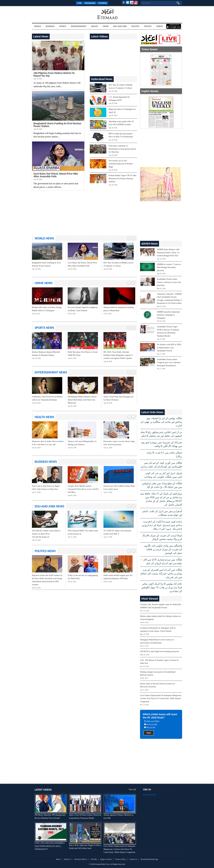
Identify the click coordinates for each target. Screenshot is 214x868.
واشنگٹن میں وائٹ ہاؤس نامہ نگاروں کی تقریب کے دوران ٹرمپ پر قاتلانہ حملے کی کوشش (163, 549)
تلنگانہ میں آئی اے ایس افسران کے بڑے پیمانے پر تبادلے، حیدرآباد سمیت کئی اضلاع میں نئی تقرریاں (161, 574)
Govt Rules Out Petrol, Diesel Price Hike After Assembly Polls (56, 175)
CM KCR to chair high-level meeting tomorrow (160, 651)
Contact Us (133, 859)
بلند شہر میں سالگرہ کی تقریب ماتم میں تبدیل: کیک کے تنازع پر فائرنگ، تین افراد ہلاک (162, 525)
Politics (135, 26)
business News (46, 462)
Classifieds (103, 3)
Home (58, 859)
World (38, 26)
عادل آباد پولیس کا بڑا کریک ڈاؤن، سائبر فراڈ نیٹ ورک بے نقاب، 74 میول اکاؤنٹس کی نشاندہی (162, 587)
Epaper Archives (106, 859)
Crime (106, 26)
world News (44, 238)
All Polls (94, 859)
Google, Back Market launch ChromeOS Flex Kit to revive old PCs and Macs (83, 489)
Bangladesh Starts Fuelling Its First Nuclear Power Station (57, 125)
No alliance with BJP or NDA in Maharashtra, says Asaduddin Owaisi (169, 348)
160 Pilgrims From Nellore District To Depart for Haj (54, 74)
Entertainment (79, 26)
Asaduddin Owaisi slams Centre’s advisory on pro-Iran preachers (169, 282)
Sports (63, 26)
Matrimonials (90, 3)
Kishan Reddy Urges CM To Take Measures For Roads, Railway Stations (122, 178)
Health (95, 26)
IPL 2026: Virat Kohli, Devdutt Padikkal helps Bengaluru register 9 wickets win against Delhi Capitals (118, 355)
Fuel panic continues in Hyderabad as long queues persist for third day (122, 149)
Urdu (79, 3)
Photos (148, 26)
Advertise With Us (81, 859)
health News (44, 417)
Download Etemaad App (149, 859)
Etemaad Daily (150, 795)
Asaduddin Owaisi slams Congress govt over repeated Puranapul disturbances (168, 362)
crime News (44, 283)
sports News (44, 328)
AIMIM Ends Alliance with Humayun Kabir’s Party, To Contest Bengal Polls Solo (168, 252)
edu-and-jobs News (49, 506)
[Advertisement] (54, 14)
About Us (67, 859)
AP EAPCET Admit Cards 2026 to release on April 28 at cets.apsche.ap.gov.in (46, 534)
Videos (160, 26)
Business (50, 26)
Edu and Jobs (120, 26)
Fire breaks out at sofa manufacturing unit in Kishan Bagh (121, 164)
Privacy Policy (121, 859)
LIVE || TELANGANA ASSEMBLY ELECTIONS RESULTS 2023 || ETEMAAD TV (50, 846)
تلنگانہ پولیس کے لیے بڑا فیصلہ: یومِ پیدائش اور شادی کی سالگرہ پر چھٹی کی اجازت (161, 422)
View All (132, 789)
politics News (45, 551)
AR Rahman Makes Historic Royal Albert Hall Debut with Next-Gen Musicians (82, 400)
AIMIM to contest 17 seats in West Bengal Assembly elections (169, 267)
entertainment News (51, 372)
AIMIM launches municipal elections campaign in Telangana (168, 315)
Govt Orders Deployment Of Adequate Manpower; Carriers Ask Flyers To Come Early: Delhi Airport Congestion (161, 698)
